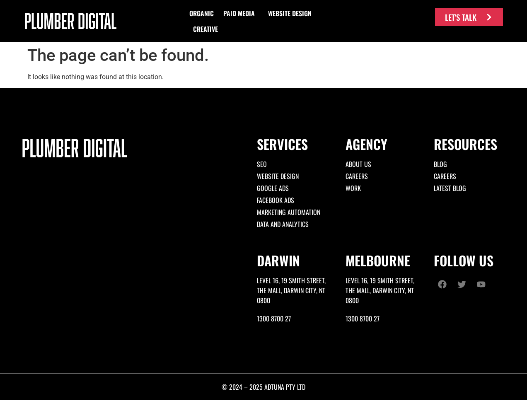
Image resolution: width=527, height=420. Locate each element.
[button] (202, 13)
